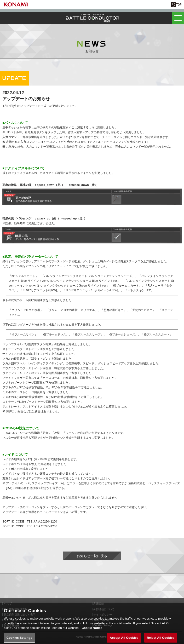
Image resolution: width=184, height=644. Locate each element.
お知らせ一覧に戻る (92, 556)
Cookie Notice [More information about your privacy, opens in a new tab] (92, 630)
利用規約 (99, 604)
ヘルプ (8, 604)
